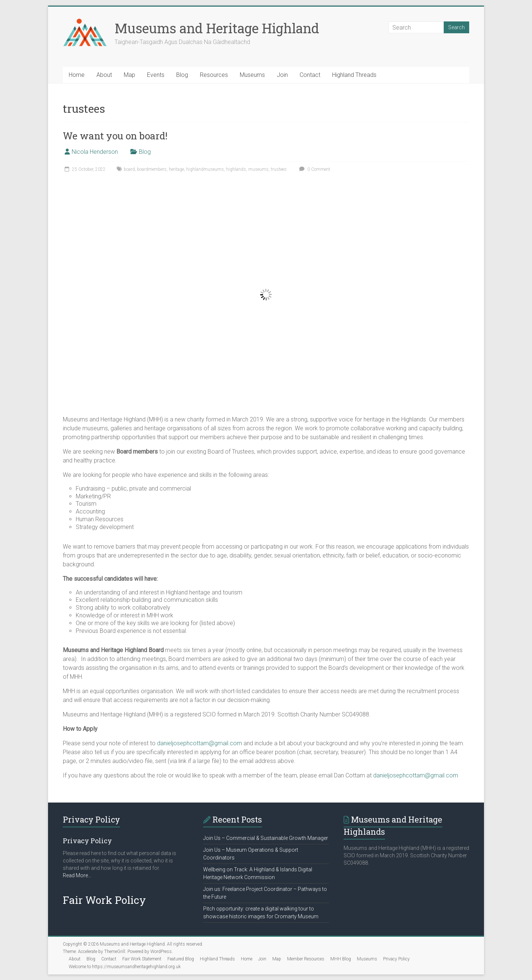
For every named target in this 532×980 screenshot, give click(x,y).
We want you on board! (115, 136)
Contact (310, 75)
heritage (176, 169)
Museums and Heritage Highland (217, 28)
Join (282, 75)
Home (77, 75)
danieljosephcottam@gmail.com (199, 743)
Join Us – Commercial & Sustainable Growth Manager (266, 838)
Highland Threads (354, 75)
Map (129, 75)
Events (156, 75)
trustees (279, 169)
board (129, 169)
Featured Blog (181, 959)
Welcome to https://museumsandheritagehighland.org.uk (125, 967)
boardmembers (152, 169)
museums (258, 169)
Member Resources (306, 959)
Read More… (77, 875)
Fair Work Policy (104, 900)
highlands (236, 169)
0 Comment (314, 169)
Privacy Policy (396, 959)
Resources (214, 75)
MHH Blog (341, 959)
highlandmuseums (205, 169)
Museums (252, 75)
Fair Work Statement (142, 959)
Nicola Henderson (95, 152)
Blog (182, 75)
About (104, 75)
